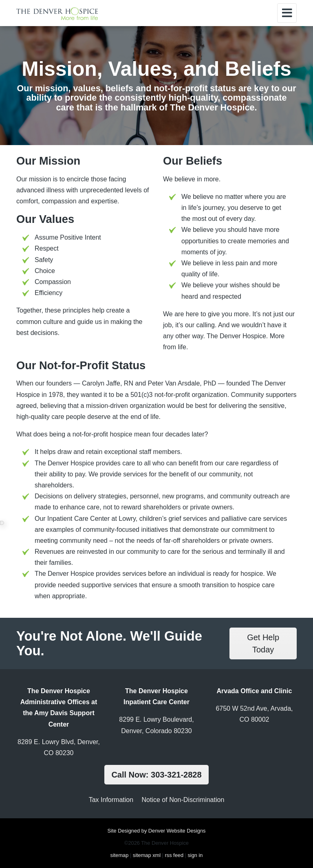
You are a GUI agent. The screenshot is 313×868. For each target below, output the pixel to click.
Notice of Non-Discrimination (183, 800)
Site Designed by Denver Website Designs (157, 831)
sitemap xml (147, 855)
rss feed (174, 855)
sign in (195, 855)
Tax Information (111, 800)
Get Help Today (263, 643)
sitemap (120, 855)
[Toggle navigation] (287, 13)
